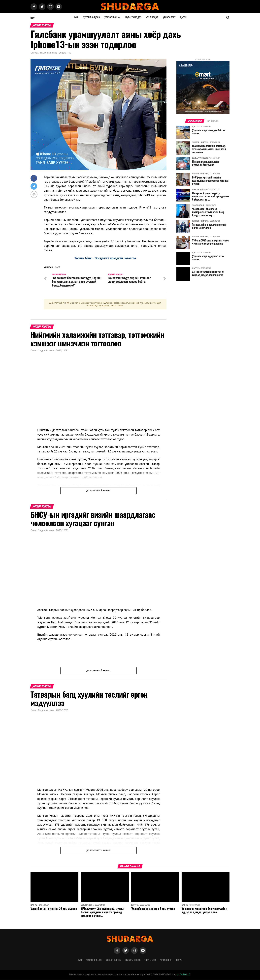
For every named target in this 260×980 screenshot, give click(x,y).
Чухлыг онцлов (91, 17)
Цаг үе (183, 17)
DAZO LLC (184, 975)
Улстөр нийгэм (112, 17)
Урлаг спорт (169, 17)
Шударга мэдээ (133, 17)
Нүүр (76, 17)
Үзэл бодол (152, 17)
